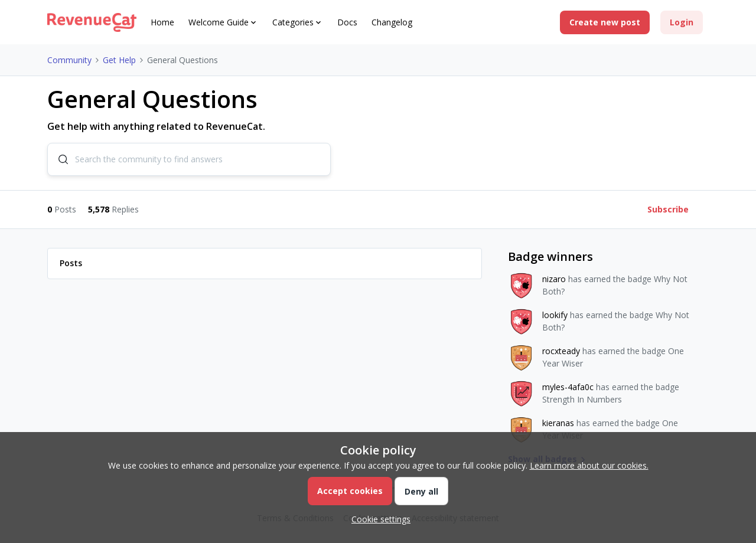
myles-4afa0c (568, 387)
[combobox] (189, 159)
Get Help (119, 60)
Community (69, 60)
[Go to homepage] (92, 22)
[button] (605, 22)
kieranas (558, 423)
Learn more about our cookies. (589, 465)
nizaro (554, 279)
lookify (555, 315)
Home (162, 22)
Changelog (392, 22)
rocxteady (561, 351)
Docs (347, 22)
